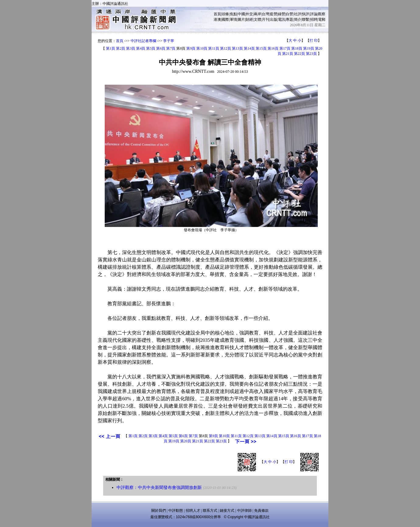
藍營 (274, 14)
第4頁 (141, 48)
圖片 (241, 19)
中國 (241, 14)
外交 (249, 14)
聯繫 (306, 19)
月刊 (265, 19)
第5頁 (151, 48)
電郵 (322, 19)
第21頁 (288, 54)
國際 (225, 19)
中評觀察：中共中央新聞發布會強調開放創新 (159, 488)
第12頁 (226, 48)
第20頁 (186, 441)
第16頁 (273, 48)
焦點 (233, 14)
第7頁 (171, 48)
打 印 (314, 41)
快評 (306, 14)
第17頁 (285, 48)
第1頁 (110, 48)
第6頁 (161, 48)
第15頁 (261, 48)
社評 (298, 14)
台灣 (265, 14)
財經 (249, 19)
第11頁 (214, 48)
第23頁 (311, 54)
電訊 (282, 19)
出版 (274, 19)
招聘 (314, 19)
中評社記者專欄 (143, 41)
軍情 (233, 19)
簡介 (298, 19)
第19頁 (309, 48)
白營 (289, 14)
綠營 (282, 14)
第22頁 (299, 54)
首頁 (217, 14)
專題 (289, 19)
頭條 (225, 14)
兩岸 (257, 14)
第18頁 (297, 48)
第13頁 (237, 48)
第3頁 (131, 48)
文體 (257, 19)
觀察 (322, 14)
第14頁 (249, 48)
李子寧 (169, 41)
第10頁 (202, 48)
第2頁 (121, 48)
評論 (314, 14)
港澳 (217, 19)
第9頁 (191, 48)
